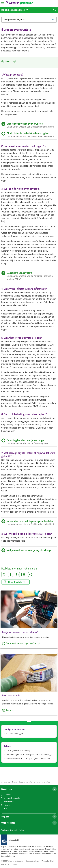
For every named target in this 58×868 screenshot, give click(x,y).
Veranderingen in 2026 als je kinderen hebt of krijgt (29, 755)
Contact (15, 864)
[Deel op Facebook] (11, 574)
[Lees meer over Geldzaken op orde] (29, 710)
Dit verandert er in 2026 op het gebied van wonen (28, 759)
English (21, 830)
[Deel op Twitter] (4, 574)
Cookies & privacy (32, 861)
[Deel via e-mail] (24, 574)
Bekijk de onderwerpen (13, 10)
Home (14, 782)
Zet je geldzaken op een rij (18, 751)
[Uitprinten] (31, 574)
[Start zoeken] (55, 10)
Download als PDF (15, 582)
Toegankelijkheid (48, 861)
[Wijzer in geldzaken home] (19, 3)
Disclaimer (5, 864)
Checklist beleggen (15, 734)
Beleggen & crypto (25, 782)
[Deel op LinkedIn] (17, 574)
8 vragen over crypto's (42, 782)
